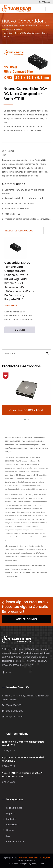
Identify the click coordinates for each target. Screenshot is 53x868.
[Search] (23, 353)
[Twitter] (7, 672)
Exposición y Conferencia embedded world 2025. (23, 759)
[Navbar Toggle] (48, 9)
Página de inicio (14, 808)
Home (9, 29)
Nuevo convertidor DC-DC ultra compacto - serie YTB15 (25, 35)
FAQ (8, 836)
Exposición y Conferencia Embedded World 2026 (23, 744)
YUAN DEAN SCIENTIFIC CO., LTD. (35, 858)
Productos (11, 819)
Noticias (17, 29)
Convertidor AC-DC (12, 569)
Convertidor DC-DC (38, 566)
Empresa (10, 813)
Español (46, 2)
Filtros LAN (35, 573)
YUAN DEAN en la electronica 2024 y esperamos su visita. (22, 775)
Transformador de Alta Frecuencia (18, 573)
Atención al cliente (16, 841)
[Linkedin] (10, 672)
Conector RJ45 (26, 569)
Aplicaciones (12, 824)
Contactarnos (12, 576)
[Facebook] (3, 672)
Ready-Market (38, 864)
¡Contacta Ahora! (26, 619)
